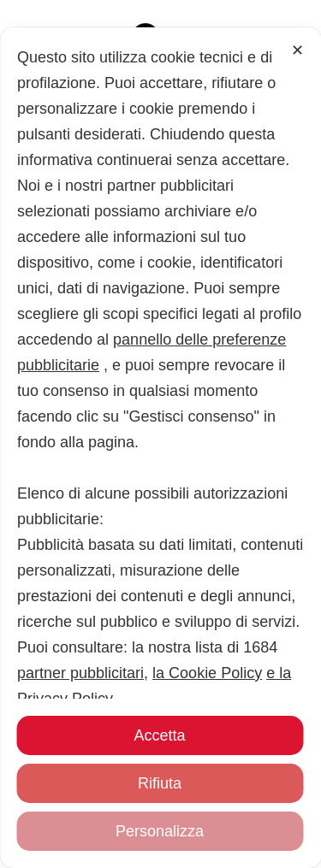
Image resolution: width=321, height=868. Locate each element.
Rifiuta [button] (160, 783)
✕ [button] (297, 303)
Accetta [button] (159, 735)
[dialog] (160, 574)
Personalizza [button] (160, 831)
